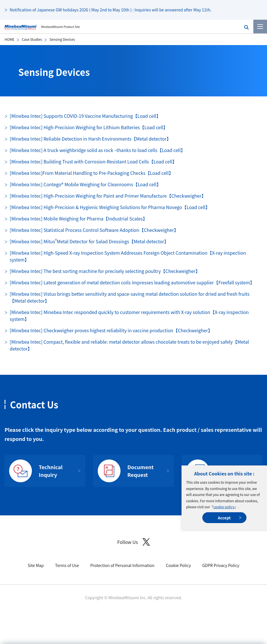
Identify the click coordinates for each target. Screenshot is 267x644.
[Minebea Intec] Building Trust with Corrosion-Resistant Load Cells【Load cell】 (93, 161)
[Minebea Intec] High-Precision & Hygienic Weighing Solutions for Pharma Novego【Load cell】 (110, 207)
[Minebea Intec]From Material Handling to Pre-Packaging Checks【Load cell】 (91, 173)
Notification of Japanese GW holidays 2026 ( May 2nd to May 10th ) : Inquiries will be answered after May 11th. (111, 10)
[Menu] (260, 27)
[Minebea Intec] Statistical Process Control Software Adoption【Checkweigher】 (94, 230)
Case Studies (32, 39)
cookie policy (224, 507)
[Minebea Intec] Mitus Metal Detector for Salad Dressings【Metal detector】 (89, 241)
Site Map (36, 565)
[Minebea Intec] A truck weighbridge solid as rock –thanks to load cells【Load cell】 (97, 150)
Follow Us (133, 542)
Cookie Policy (178, 565)
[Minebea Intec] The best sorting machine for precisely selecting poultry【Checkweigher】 (105, 271)
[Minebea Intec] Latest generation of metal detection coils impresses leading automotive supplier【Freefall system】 (132, 282)
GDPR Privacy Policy (221, 565)
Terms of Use (67, 565)
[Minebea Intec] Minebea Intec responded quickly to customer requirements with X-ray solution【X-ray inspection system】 (129, 315)
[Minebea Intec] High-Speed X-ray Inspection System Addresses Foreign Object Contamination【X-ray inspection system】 (128, 256)
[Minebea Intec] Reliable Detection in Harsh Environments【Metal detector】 (90, 139)
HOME (9, 39)
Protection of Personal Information (122, 565)
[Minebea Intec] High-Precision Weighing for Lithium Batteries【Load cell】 (89, 127)
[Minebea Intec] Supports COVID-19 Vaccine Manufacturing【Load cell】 (85, 116)
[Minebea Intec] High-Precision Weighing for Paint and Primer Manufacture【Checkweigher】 (108, 196)
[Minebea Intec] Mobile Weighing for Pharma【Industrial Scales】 (79, 218)
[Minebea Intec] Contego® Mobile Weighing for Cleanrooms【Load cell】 (85, 184)
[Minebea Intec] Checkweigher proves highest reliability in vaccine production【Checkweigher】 (111, 330)
